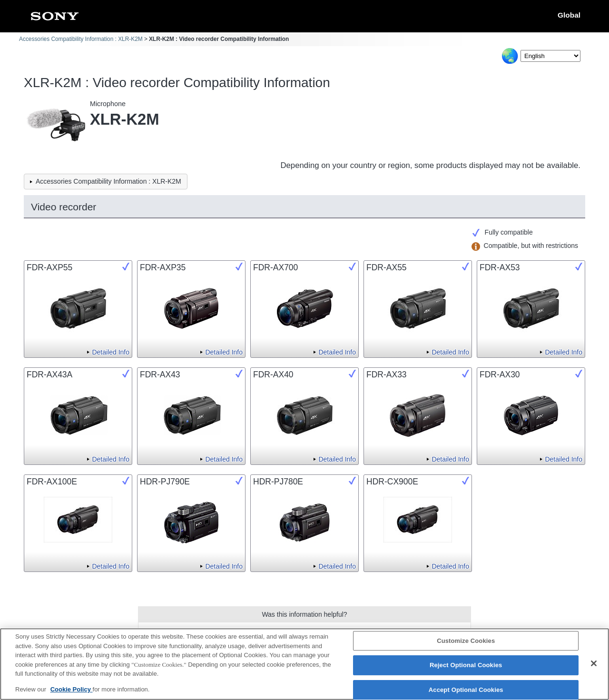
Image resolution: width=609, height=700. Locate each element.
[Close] (594, 669)
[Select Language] (550, 56)
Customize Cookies (466, 646)
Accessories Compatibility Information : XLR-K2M (81, 39)
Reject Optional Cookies (466, 671)
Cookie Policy (72, 695)
